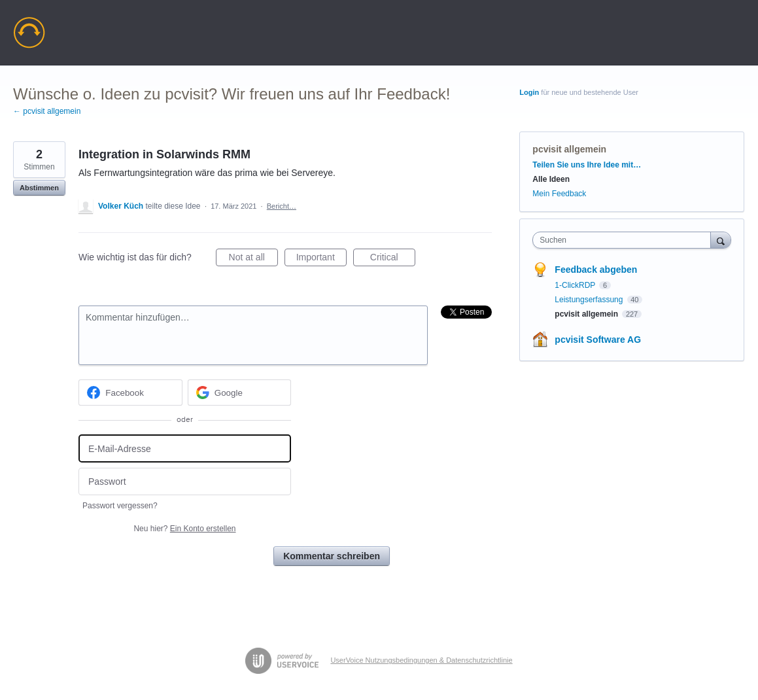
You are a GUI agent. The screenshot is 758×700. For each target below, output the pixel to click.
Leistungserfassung (590, 300)
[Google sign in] (240, 393)
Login (529, 92)
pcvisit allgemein (569, 149)
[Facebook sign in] (130, 393)
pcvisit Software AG (598, 340)
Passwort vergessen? (120, 506)
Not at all (253, 259)
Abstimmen (39, 188)
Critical (393, 259)
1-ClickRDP (576, 285)
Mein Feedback (559, 194)
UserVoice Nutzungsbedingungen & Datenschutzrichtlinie (421, 660)
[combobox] (625, 240)
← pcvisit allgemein (47, 111)
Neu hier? (184, 529)
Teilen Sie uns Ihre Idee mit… (587, 165)
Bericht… (282, 206)
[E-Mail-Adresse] (185, 448)
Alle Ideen (551, 179)
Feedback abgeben (596, 270)
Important (321, 259)
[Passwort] (185, 482)
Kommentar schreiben (332, 556)
